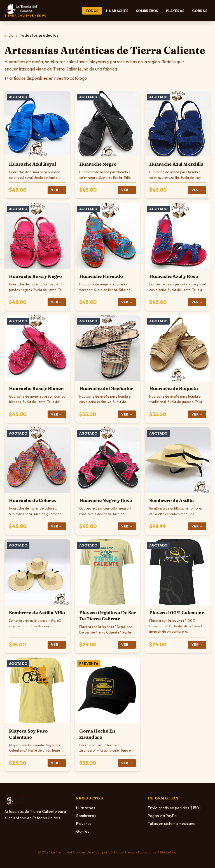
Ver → (57, 190)
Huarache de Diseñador (106, 388)
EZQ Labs (116, 852)
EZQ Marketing (164, 852)
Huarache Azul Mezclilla (176, 164)
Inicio (9, 35)
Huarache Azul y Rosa (174, 276)
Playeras (175, 11)
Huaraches (117, 11)
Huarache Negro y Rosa (106, 500)
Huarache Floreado (101, 276)
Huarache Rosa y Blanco (36, 388)
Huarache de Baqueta (174, 388)
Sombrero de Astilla (171, 500)
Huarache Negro (98, 164)
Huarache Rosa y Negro (35, 276)
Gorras (200, 11)
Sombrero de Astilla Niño (37, 613)
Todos (92, 11)
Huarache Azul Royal (32, 164)
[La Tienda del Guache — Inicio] (26, 11)
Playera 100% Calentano (177, 613)
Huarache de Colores (33, 500)
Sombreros (147, 11)
